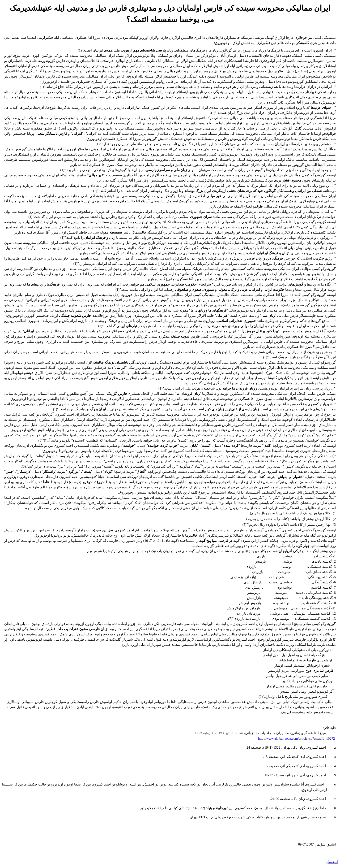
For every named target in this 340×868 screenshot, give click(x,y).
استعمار (332, 862)
